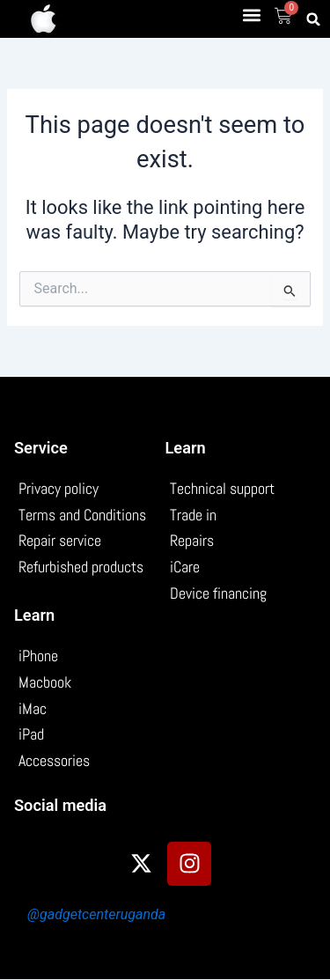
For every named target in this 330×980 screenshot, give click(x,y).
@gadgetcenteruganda (96, 914)
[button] (252, 15)
